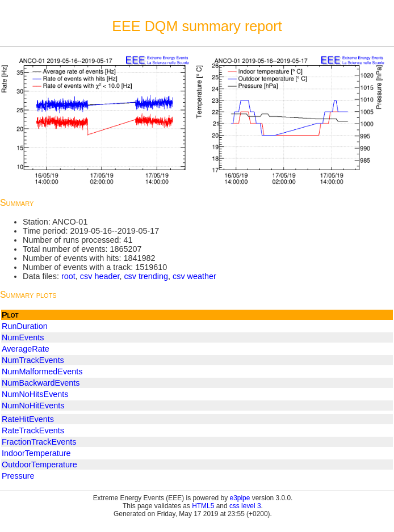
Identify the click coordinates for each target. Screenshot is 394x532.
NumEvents (23, 337)
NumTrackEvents (33, 360)
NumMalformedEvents (42, 371)
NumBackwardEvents (41, 383)
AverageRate (26, 349)
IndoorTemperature (36, 453)
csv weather (194, 276)
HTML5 (203, 506)
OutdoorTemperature (39, 465)
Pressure (18, 476)
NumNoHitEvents (33, 406)
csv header (100, 276)
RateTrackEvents (33, 430)
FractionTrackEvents (39, 442)
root (68, 276)
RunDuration (25, 326)
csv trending (146, 276)
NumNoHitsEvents (35, 394)
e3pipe (240, 498)
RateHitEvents (28, 419)
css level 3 (245, 506)
